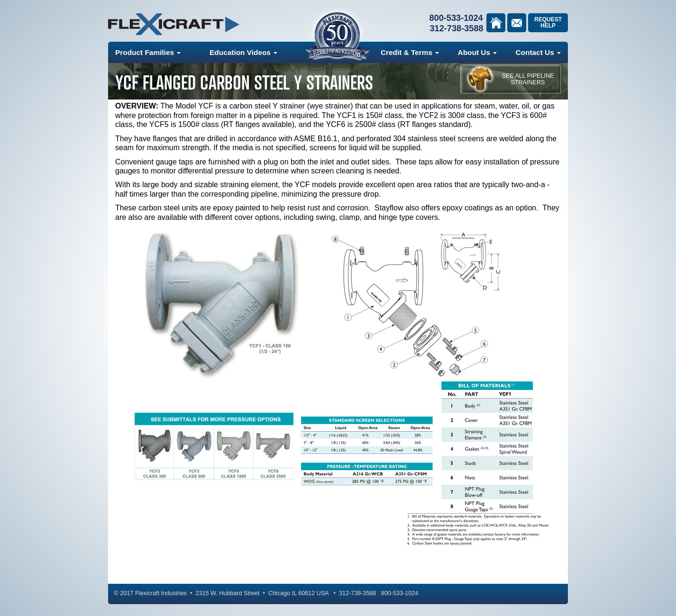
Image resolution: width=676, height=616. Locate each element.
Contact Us (538, 52)
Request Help (548, 23)
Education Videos (243, 52)
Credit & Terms (410, 52)
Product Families (148, 52)
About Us (478, 52)
